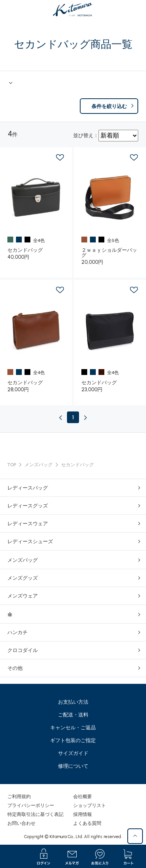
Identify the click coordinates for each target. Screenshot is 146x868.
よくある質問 (87, 823)
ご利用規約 (19, 797)
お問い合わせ (21, 823)
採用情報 (83, 814)
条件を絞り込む (109, 106)
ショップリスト (90, 805)
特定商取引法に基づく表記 (35, 814)
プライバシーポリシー (31, 805)
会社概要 (83, 797)
